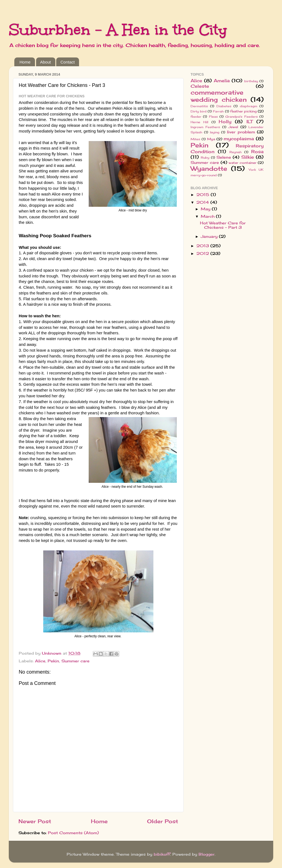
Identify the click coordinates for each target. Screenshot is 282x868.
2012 (203, 253)
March (208, 216)
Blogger (207, 854)
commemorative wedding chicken (219, 96)
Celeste (200, 86)
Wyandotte (209, 169)
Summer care (75, 661)
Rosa (257, 151)
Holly (225, 122)
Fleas (213, 117)
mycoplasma (239, 139)
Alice (40, 661)
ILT (250, 122)
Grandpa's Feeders (241, 117)
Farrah (218, 111)
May (206, 209)
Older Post (163, 821)
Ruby (205, 158)
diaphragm (249, 106)
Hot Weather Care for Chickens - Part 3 (223, 225)
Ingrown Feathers (205, 127)
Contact (67, 62)
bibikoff (162, 854)
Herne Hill (199, 122)
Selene (224, 157)
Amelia (222, 81)
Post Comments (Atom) (73, 833)
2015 (204, 195)
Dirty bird (199, 111)
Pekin (53, 661)
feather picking (243, 111)
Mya (211, 139)
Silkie (248, 157)
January (210, 236)
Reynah (235, 152)
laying (215, 132)
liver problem (241, 132)
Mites (195, 139)
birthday (251, 81)
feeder (196, 117)
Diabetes (224, 106)
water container (242, 163)
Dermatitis (199, 106)
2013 (203, 246)
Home (25, 62)
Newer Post (35, 821)
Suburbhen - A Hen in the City (118, 30)
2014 (203, 202)
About (46, 62)
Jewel (233, 127)
